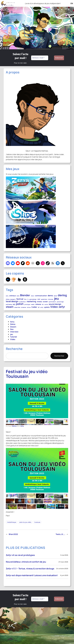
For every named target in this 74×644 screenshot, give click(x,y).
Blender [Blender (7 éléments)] (25, 295)
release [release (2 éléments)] (38, 304)
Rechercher (59, 356)
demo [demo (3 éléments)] (50, 296)
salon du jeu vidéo (25, 522)
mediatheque (12, 522)
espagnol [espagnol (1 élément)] (13, 299)
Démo (13, 324)
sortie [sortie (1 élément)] (46, 305)
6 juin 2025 (64, 575)
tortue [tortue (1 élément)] (29, 307)
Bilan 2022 (13, 534)
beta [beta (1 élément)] (18, 296)
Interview (14, 332)
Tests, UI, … (60, 534)
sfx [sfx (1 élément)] (43, 305)
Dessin (13, 327)
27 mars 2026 (63, 562)
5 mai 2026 (64, 555)
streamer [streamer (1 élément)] (24, 307)
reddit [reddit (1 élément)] (33, 305)
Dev (12, 329)
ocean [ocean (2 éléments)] (45, 302)
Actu (12, 322)
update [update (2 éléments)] (47, 307)
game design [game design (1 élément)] (33, 299)
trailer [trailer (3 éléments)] (34, 307)
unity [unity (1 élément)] (42, 307)
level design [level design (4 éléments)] (12, 301)
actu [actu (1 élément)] (7, 296)
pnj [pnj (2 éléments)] (14, 304)
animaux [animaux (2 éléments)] (13, 296)
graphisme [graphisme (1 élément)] (44, 299)
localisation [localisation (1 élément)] (23, 302)
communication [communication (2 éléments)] (41, 296)
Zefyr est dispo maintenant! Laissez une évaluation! (32, 575)
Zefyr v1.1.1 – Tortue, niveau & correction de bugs (30, 569)
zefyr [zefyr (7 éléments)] (62, 307)
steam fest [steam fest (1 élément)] (17, 307)
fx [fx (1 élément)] (28, 299)
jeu (12, 334)
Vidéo (13, 339)
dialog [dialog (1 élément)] (8, 299)
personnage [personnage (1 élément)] (60, 302)
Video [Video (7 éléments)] (54, 307)
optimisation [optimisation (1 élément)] (52, 302)
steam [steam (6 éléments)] (10, 307)
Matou (14, 426)
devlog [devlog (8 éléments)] (62, 295)
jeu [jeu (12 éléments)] (56, 298)
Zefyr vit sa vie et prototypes (20, 555)
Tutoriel (14, 337)
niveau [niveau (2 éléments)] (40, 302)
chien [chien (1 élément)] (32, 296)
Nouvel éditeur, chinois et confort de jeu (26, 562)
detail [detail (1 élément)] (55, 296)
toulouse (37, 522)
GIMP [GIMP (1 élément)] (39, 299)
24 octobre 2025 (62, 569)
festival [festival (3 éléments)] (20, 299)
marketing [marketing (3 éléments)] (31, 301)
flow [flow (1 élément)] (25, 299)
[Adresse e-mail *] (40, 58)
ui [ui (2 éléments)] (39, 307)
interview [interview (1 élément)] (51, 299)
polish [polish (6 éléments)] (20, 304)
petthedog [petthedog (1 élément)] (9, 305)
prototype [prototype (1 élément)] (27, 305)
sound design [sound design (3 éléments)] (55, 304)
